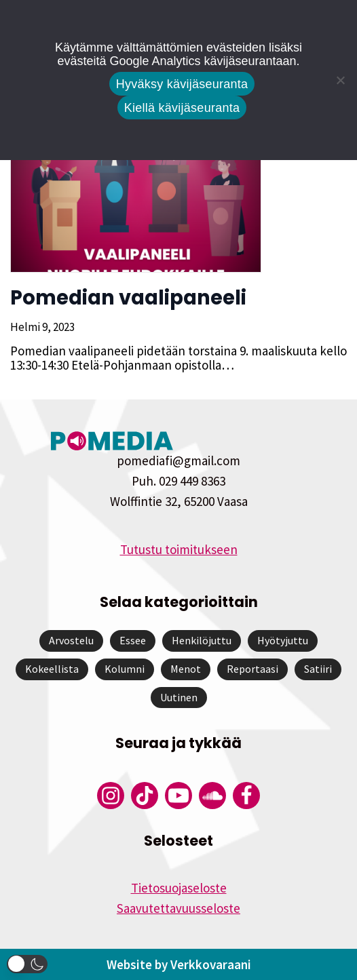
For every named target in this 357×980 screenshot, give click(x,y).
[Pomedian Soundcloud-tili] (212, 796)
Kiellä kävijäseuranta (182, 108)
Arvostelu (71, 640)
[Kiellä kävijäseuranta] (340, 80)
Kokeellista (52, 669)
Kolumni (125, 669)
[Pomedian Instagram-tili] (111, 796)
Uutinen (179, 697)
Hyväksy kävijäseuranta (182, 84)
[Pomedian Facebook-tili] (246, 796)
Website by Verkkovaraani (179, 964)
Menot (186, 669)
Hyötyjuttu (283, 640)
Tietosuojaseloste (179, 888)
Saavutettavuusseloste (178, 908)
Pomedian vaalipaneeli (128, 298)
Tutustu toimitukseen (179, 549)
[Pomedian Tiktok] (145, 796)
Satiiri (318, 669)
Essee (133, 640)
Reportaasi (252, 669)
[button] (27, 964)
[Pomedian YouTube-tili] (178, 796)
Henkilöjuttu (202, 640)
